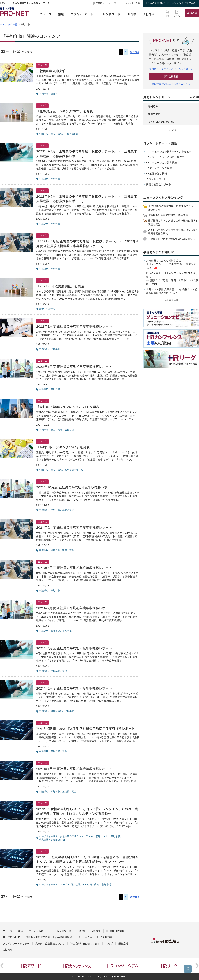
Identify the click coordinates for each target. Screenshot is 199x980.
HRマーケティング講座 (159, 168)
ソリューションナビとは (128, 3)
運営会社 (123, 944)
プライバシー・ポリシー (16, 944)
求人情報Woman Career (52, 840)
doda (106, 837)
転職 (98, 837)
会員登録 (192, 13)
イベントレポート (156, 179)
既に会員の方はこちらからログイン (171, 84)
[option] (31, 966)
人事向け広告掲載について (50, 944)
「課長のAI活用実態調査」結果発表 (168, 215)
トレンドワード (110, 14)
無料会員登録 (171, 77)
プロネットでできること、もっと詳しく (171, 69)
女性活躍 (69, 430)
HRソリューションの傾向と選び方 (165, 157)
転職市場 (55, 631)
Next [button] (197, 966)
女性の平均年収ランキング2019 (77, 837)
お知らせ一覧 (171, 301)
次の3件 (135, 52)
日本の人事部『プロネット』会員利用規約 (49, 937)
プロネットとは (103, 3)
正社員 (54, 94)
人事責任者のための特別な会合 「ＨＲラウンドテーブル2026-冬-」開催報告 (171, 264)
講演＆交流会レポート (159, 184)
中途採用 (44, 179)
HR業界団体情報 (115, 931)
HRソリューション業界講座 (162, 163)
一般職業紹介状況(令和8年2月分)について (172, 239)
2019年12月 (67, 885)
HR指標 (132, 14)
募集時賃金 (68, 510)
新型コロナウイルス (75, 470)
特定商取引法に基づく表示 (85, 944)
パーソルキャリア (48, 837)
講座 (61, 14)
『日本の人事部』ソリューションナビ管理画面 (170, 3)
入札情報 (149, 14)
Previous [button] (2, 966)
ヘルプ (109, 944)
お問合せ (8, 950)
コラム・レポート (82, 14)
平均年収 (44, 94)
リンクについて (11, 937)
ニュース (46, 14)
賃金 (60, 134)
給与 (53, 134)
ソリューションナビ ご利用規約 (95, 937)
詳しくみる (171, 130)
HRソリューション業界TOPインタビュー (169, 152)
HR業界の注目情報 (157, 174)
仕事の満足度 (72, 134)
